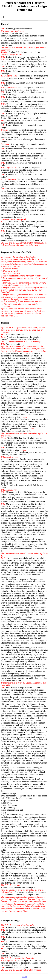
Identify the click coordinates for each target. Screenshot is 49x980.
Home (24, 977)
